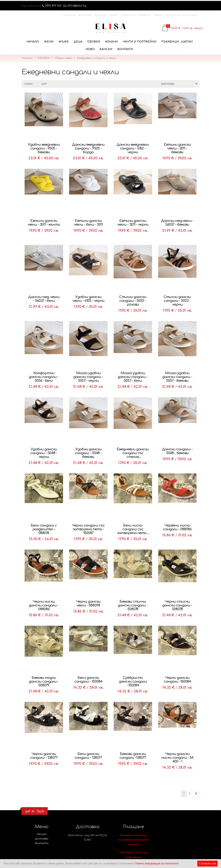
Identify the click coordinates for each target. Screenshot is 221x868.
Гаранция (69, 15)
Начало (33, 42)
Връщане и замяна (106, 15)
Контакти (125, 49)
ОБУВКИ (94, 42)
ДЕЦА (78, 42)
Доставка (85, 15)
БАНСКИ (106, 49)
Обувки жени (63, 58)
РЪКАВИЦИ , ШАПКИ (177, 42)
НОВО (90, 49)
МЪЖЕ (64, 42)
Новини (158, 15)
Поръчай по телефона (136, 15)
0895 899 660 (52, 6)
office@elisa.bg (75, 6)
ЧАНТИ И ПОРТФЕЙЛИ (140, 42)
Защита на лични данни (181, 15)
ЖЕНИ (49, 42)
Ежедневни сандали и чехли (97, 58)
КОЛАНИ (111, 42)
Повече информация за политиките (157, 863)
